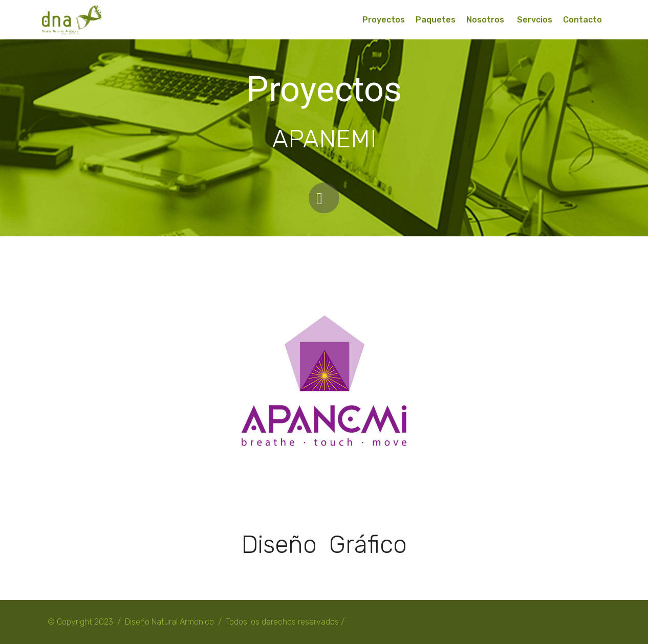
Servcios (535, 20)
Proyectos (384, 20)
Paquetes (436, 20)
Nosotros (486, 20)
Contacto (582, 20)
